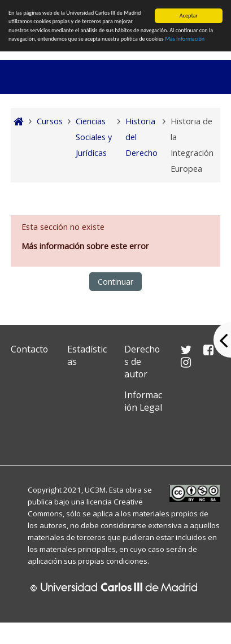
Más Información (185, 39)
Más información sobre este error (85, 246)
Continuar (115, 282)
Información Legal (143, 401)
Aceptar (189, 16)
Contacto (29, 349)
